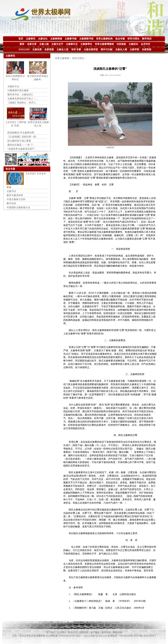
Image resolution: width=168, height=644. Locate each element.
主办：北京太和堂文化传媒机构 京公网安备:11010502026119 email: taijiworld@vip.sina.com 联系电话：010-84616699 (73, 636)
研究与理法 (133, 39)
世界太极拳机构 (104, 39)
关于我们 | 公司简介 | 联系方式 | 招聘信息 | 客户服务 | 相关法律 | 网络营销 (84, 632)
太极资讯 (31, 39)
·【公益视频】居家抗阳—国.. (22, 137)
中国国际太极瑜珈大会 (18, 207)
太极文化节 (57, 44)
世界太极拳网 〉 (64, 58)
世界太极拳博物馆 (104, 44)
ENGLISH (24, 50)
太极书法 (11, 191)
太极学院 (134, 50)
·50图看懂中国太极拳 (18, 90)
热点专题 (120, 39)
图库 (22, 44)
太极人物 (44, 44)
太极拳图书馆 (86, 39)
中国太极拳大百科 (16, 199)
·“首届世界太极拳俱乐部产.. (21, 149)
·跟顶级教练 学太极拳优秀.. (21, 133)
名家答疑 (49, 50)
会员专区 (146, 44)
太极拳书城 (71, 39)
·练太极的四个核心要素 (19, 141)
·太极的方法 (13, 86)
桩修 (9, 187)
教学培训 (147, 39)
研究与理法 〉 (80, 58)
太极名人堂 (62, 50)
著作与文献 (107, 50)
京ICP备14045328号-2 (145, 636)
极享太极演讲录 (15, 195)
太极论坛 (43, 39)
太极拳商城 (56, 39)
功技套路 (121, 44)
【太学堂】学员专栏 (35, 174)
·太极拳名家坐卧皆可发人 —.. (22, 99)
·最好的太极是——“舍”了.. (21, 145)
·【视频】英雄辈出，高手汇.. (22, 103)
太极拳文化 (72, 44)
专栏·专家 (76, 50)
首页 (21, 39)
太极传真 (37, 50)
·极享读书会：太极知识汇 (20, 95)
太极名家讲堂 (91, 50)
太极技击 (133, 44)
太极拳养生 (86, 44)
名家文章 (32, 44)
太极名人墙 (121, 50)
